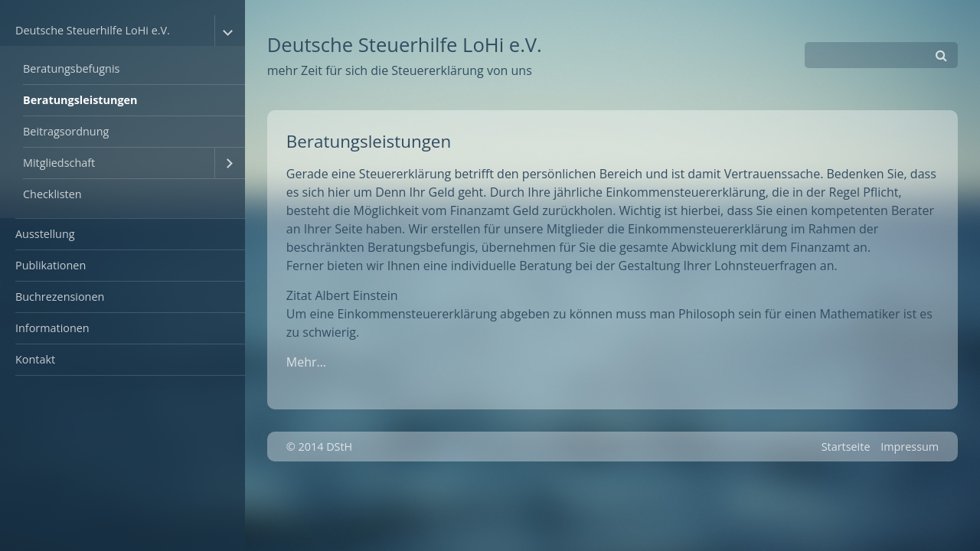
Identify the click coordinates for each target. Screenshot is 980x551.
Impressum (910, 447)
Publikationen (51, 265)
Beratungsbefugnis (71, 68)
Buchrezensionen (60, 297)
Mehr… (306, 362)
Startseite (846, 447)
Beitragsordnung (66, 131)
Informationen (52, 328)
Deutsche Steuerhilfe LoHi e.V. (93, 30)
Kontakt (35, 359)
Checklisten (52, 194)
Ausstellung (45, 234)
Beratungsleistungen (80, 100)
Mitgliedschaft (59, 163)
